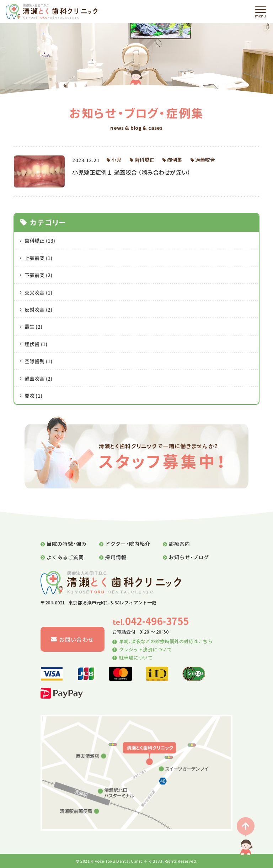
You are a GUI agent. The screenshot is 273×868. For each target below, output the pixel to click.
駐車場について (132, 658)
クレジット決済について (142, 649)
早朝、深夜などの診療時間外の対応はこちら (162, 641)
